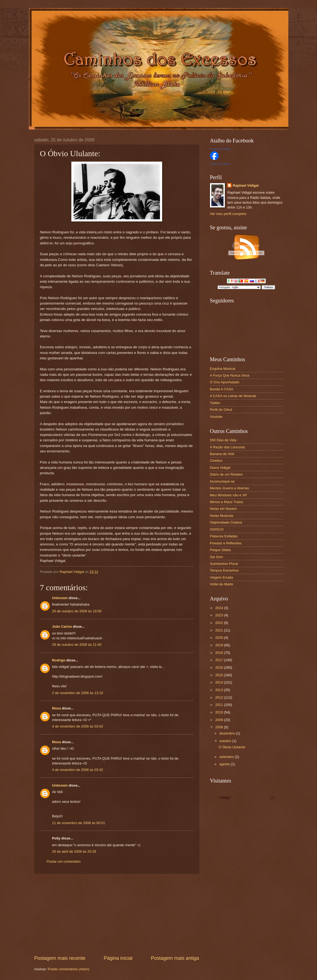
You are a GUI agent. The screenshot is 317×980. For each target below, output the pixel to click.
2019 (219, 645)
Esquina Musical (223, 369)
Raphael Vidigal (220, 149)
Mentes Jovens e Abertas (230, 488)
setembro (227, 757)
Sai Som (217, 557)
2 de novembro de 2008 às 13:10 (78, 693)
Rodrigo (59, 660)
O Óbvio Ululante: (232, 747)
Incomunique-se (222, 481)
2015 (219, 675)
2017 (219, 660)
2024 (219, 608)
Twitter (215, 403)
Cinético (216, 461)
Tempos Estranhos (224, 570)
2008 (219, 727)
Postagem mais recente (60, 958)
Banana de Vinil (222, 454)
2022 (219, 623)
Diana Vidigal (220, 468)
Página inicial (118, 958)
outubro (226, 741)
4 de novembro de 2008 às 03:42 (78, 726)
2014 (219, 682)
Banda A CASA (222, 389)
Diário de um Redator (226, 474)
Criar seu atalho (221, 164)
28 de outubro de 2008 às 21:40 (77, 645)
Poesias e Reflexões (226, 543)
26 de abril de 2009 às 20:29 (74, 851)
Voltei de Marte (222, 584)
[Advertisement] (117, 914)
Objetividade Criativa (226, 522)
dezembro (228, 733)
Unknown (60, 598)
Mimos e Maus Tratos (227, 502)
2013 (219, 690)
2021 (219, 630)
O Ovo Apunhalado (225, 382)
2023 (219, 615)
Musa (57, 708)
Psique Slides (221, 550)
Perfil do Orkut (221, 410)
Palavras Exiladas (224, 536)
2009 (219, 720)
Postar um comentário (64, 861)
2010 (219, 712)
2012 (219, 697)
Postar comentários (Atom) (69, 969)
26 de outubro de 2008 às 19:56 (77, 611)
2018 (219, 653)
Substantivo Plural (224, 564)
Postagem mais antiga (175, 958)
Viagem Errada (222, 577)
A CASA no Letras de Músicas (233, 396)
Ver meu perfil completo (228, 214)
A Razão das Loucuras (228, 447)
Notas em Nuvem (223, 509)
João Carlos (62, 626)
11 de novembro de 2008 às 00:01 (79, 823)
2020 (219, 638)
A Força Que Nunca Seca (230, 375)
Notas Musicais (222, 516)
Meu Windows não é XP (228, 495)
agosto (225, 764)
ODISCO (217, 529)
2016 (219, 667)
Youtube (216, 417)
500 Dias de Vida (223, 440)
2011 (219, 705)
